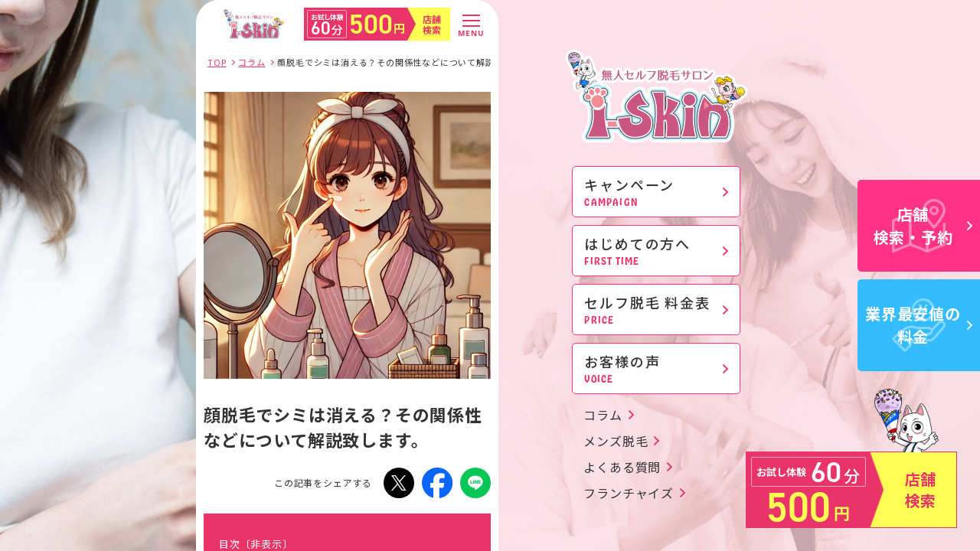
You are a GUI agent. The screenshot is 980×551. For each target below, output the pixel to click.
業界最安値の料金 (919, 325)
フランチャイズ (629, 493)
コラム (603, 415)
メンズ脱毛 (616, 441)
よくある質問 (622, 467)
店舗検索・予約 (923, 225)
